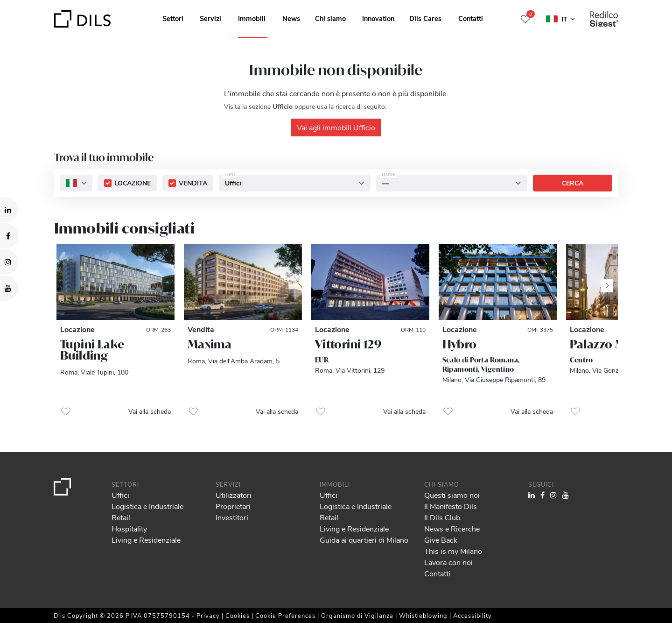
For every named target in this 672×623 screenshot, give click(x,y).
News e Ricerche (452, 528)
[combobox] (76, 184)
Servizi (210, 18)
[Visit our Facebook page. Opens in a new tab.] (9, 236)
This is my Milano (453, 551)
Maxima (210, 344)
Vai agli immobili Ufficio (336, 127)
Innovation (378, 18)
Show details (326, 613)
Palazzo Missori (613, 344)
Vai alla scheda (150, 411)
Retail (121, 517)
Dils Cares (425, 18)
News (291, 18)
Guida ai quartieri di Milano (364, 540)
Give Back (441, 540)
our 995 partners (61, 576)
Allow (601, 567)
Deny (600, 588)
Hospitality (129, 528)
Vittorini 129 (348, 344)
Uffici (120, 495)
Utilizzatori (234, 495)
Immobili (252, 18)
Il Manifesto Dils (451, 506)
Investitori (232, 517)
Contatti (471, 18)
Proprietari (233, 506)
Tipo (230, 175)
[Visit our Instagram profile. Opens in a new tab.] (9, 262)
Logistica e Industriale (147, 506)
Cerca (573, 183)
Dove (388, 175)
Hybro (460, 344)
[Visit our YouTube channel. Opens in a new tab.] (9, 288)
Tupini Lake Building (92, 350)
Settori (173, 18)
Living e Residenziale (146, 540)
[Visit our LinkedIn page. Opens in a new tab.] (9, 210)
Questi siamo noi (452, 495)
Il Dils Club (442, 517)
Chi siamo (330, 18)
